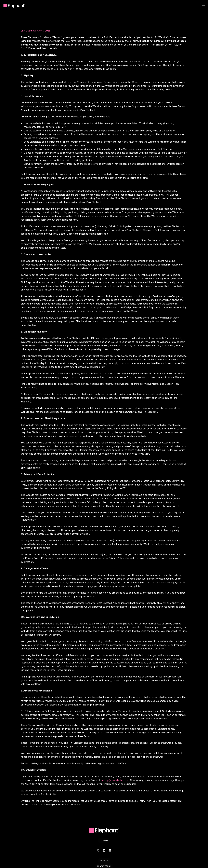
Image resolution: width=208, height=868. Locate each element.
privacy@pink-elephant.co (115, 780)
